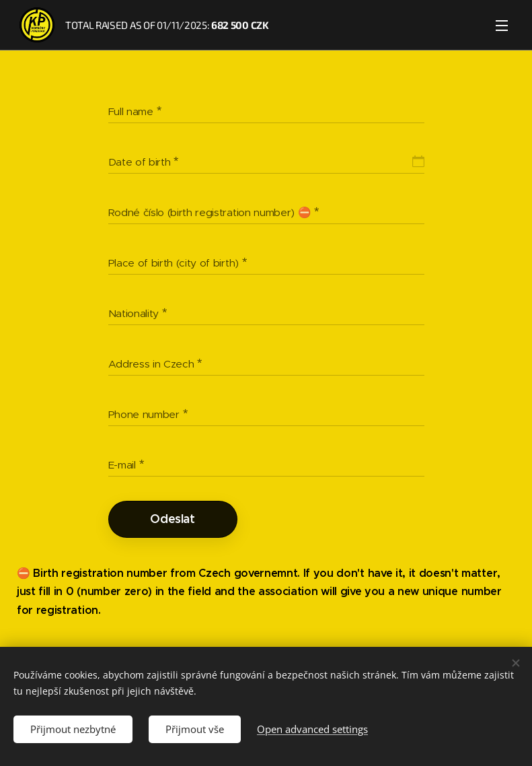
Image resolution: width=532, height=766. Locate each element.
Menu (502, 26)
